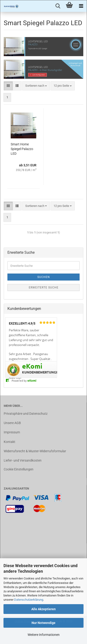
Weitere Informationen (44, 635)
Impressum (12, 432)
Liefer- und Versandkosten (23, 460)
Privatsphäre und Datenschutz (26, 414)
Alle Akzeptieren (43, 609)
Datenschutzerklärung (29, 600)
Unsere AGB (12, 423)
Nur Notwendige (43, 623)
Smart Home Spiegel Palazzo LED (22, 149)
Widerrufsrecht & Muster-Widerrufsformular (35, 451)
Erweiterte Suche (44, 288)
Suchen (44, 277)
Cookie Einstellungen (19, 469)
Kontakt (10, 442)
